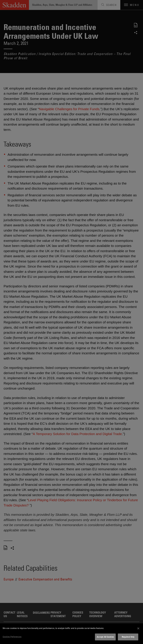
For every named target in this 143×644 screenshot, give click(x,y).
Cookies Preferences (12, 637)
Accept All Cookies (105, 637)
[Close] (138, 628)
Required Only (128, 637)
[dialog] (71, 634)
